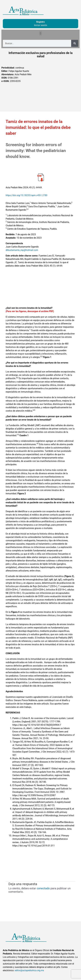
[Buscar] (75, 43)
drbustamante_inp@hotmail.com (22, 250)
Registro (40, 22)
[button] (40, 33)
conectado (43, 888)
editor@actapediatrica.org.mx (29, 970)
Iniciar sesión (41, 25)
